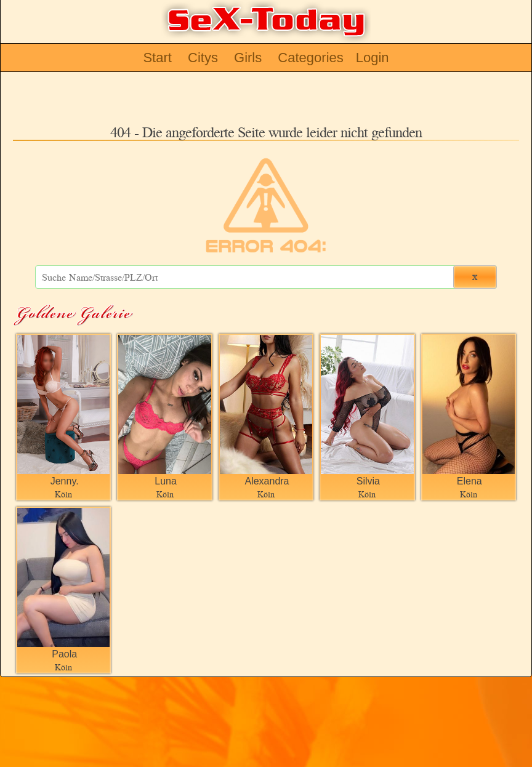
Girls (248, 58)
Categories (310, 58)
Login (373, 58)
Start (157, 58)
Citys (203, 58)
